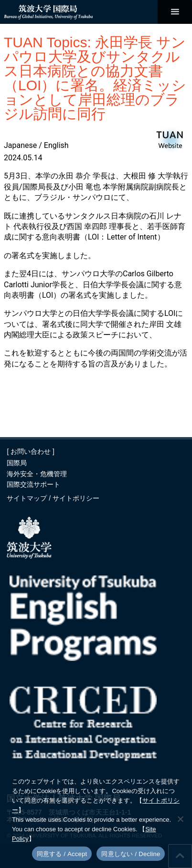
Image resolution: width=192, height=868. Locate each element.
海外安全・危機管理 (37, 474)
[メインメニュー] (175, 12)
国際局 (17, 463)
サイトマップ (28, 498)
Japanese (20, 145)
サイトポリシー (76, 498)
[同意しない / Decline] (180, 819)
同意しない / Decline (131, 854)
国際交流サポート (33, 484)
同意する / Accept (62, 854)
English (56, 145)
